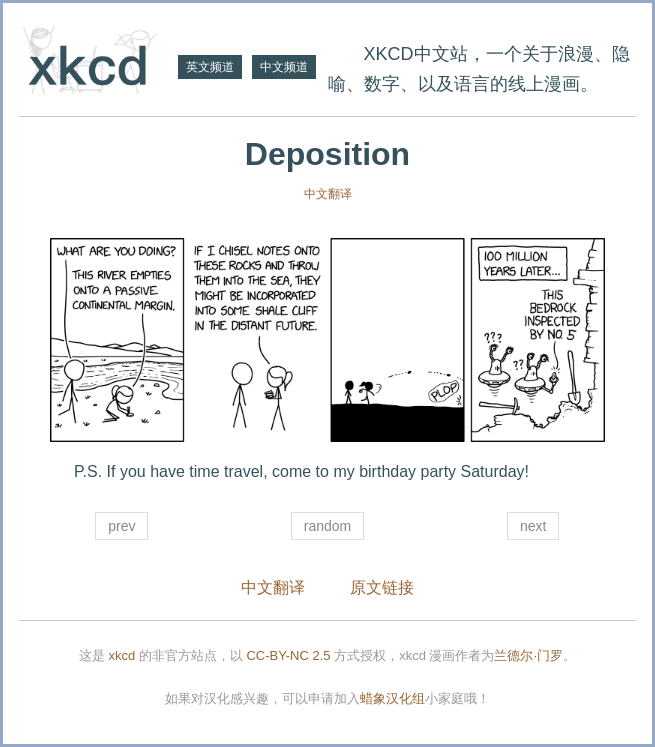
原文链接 (382, 587)
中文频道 (284, 67)
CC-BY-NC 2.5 (288, 655)
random (327, 526)
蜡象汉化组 (392, 698)
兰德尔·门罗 (528, 655)
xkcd (122, 655)
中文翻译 (328, 194)
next (533, 526)
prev (121, 526)
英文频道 (210, 67)
